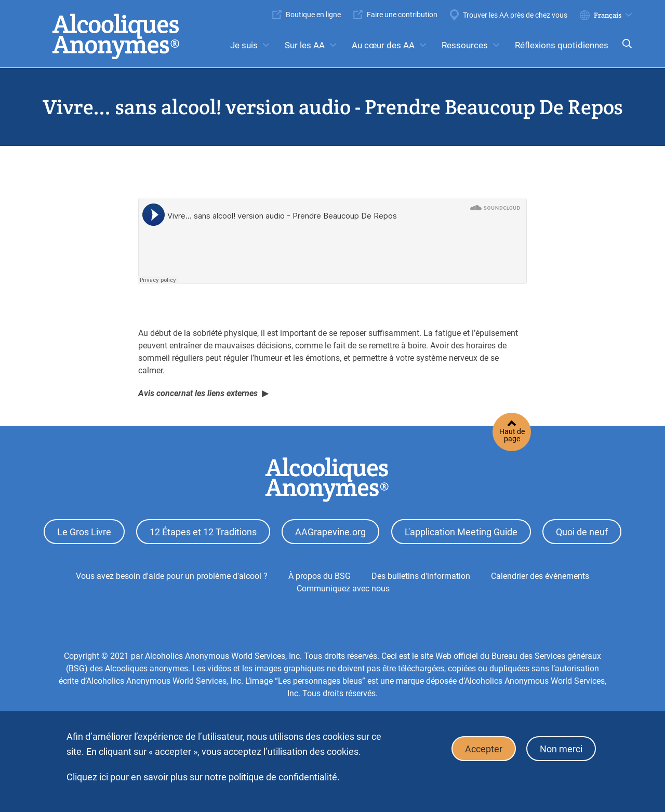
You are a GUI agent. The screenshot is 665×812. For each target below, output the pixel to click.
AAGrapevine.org (330, 532)
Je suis (244, 45)
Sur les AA (305, 45)
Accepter (484, 749)
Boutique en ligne (313, 15)
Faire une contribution (402, 15)
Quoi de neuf (582, 532)
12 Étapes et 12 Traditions (203, 532)
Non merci (561, 749)
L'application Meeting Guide (461, 532)
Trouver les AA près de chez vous (515, 15)
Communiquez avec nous (343, 588)
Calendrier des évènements (540, 576)
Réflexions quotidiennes (562, 45)
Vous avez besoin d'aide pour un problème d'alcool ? (172, 576)
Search (624, 51)
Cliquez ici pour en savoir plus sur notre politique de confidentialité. (203, 777)
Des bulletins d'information (421, 576)
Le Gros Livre (84, 532)
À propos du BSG (320, 576)
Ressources (465, 45)
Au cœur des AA (383, 45)
